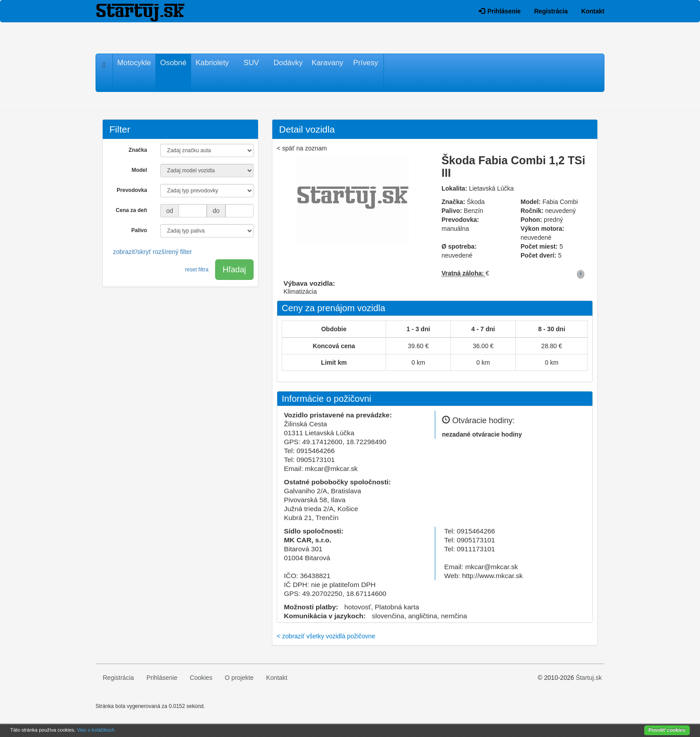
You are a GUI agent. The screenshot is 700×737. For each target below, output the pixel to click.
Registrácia (551, 11)
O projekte (240, 678)
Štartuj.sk (589, 678)
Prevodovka (132, 190)
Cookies (201, 678)
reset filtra (197, 270)
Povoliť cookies (667, 730)
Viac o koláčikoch (96, 730)
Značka (138, 150)
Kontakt (593, 11)
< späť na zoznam (302, 148)
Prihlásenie (500, 11)
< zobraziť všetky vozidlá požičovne (326, 636)
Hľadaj (234, 270)
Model (140, 170)
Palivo (139, 230)
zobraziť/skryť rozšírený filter (152, 252)
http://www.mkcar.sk (492, 576)
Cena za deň (131, 210)
